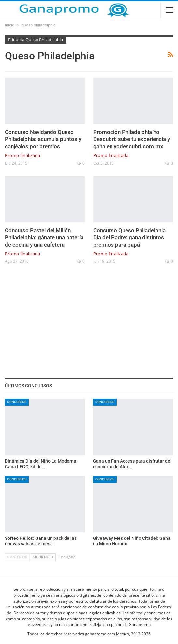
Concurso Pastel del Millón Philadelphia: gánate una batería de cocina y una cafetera (44, 237)
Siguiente (43, 557)
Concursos (17, 402)
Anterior (17, 557)
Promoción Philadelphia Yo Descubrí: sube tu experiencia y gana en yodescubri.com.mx (132, 139)
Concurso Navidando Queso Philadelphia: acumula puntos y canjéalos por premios (43, 139)
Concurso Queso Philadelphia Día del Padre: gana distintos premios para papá (129, 237)
